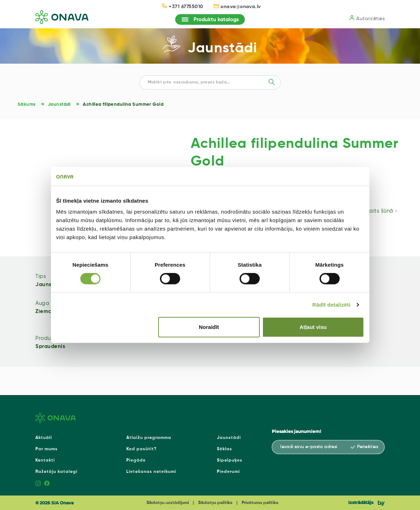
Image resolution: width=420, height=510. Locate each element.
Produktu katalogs (210, 20)
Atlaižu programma (149, 438)
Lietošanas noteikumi (151, 472)
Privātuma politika (260, 503)
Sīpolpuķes (230, 460)
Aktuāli (44, 438)
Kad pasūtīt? (142, 449)
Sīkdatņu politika (215, 503)
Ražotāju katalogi (56, 472)
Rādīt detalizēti (331, 305)
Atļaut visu (313, 327)
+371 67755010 (183, 6)
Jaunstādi (223, 48)
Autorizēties (367, 18)
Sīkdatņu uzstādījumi (168, 503)
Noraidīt (209, 327)
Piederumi (228, 472)
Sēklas (225, 449)
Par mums (47, 449)
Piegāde (136, 460)
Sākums (27, 105)
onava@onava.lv (237, 7)
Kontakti (45, 460)
